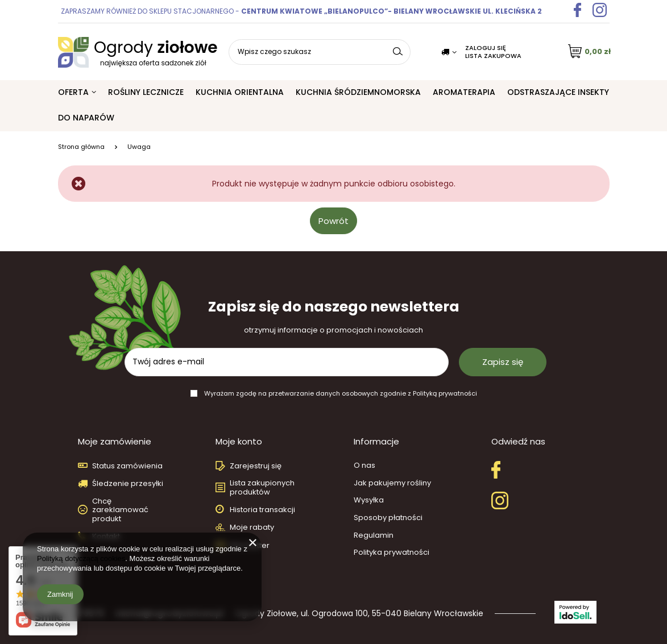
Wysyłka (369, 500)
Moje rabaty (252, 527)
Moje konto (239, 442)
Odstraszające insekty (558, 92)
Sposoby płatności (388, 518)
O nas (364, 466)
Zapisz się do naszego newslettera (334, 315)
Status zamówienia (127, 466)
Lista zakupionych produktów (262, 487)
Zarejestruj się (256, 466)
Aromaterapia (464, 92)
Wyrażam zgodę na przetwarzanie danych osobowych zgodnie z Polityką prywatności (341, 393)
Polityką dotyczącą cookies (81, 558)
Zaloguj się (486, 48)
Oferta (73, 92)
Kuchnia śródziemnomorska (358, 92)
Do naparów (86, 118)
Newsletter (250, 546)
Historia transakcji (262, 510)
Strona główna (81, 147)
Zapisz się (503, 362)
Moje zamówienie (115, 442)
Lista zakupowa (493, 56)
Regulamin (374, 535)
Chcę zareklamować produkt (120, 510)
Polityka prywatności (391, 552)
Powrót (333, 221)
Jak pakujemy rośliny (392, 483)
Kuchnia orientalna (240, 92)
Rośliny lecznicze (146, 92)
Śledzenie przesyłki (128, 484)
